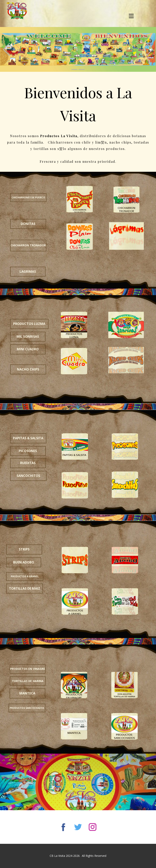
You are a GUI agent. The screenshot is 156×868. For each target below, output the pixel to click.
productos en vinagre (28, 669)
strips (24, 549)
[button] (6, 49)
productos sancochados (27, 708)
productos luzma (29, 324)
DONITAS (28, 224)
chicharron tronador (28, 245)
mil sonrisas (28, 337)
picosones (28, 451)
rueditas (28, 463)
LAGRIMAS (28, 272)
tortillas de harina (28, 681)
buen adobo (24, 562)
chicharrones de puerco (28, 197)
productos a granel (25, 576)
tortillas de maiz (25, 588)
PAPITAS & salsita (28, 438)
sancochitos (28, 476)
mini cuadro (28, 349)
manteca (27, 693)
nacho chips (28, 369)
